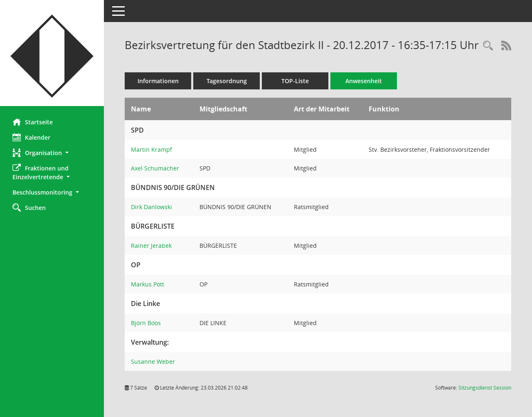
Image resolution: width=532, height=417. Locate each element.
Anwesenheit (364, 81)
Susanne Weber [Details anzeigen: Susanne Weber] (153, 361)
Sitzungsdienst (485, 388)
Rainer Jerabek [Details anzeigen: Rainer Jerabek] (151, 246)
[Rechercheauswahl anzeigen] (488, 46)
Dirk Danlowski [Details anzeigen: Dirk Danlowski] (151, 207)
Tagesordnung (227, 81)
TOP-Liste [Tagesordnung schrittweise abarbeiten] (295, 81)
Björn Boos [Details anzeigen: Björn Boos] (146, 323)
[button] (52, 153)
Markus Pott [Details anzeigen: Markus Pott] (148, 284)
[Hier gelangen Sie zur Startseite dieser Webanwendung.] (52, 56)
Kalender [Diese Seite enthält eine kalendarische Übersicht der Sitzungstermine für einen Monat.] (31, 137)
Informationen (158, 81)
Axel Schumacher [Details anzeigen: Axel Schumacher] (155, 168)
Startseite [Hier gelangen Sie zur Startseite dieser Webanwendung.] (33, 122)
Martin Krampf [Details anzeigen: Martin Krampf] (151, 149)
